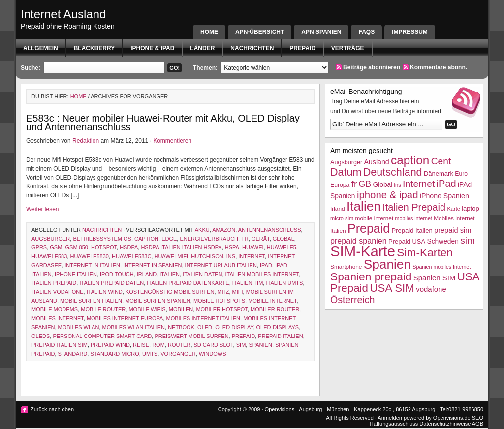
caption (146, 239)
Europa (340, 185)
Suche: (31, 68)
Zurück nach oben (52, 409)
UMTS (150, 354)
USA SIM (392, 288)
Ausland (377, 162)
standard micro (114, 354)
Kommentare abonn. (439, 67)
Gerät (261, 239)
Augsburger (51, 239)
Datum (346, 172)
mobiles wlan (79, 327)
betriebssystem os (102, 239)
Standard (73, 354)
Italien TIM (248, 283)
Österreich (352, 300)
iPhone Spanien (444, 196)
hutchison (207, 256)
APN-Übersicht (260, 32)
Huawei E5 (282, 247)
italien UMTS (284, 283)
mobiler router (275, 309)
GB (365, 184)
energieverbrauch (209, 239)
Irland (147, 274)
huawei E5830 (89, 256)
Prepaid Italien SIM (60, 345)
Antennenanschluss (270, 230)
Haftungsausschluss (394, 424)
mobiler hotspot (222, 309)
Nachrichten (252, 48)
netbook (181, 327)
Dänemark (439, 173)
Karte (453, 209)
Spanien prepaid (371, 276)
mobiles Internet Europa (125, 318)
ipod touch (117, 274)
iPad (266, 265)
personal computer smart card (102, 336)
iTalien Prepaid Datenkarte (188, 283)
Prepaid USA (407, 241)
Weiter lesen (42, 209)
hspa (232, 247)
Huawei (253, 247)
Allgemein (41, 48)
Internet (252, 256)
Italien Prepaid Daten (111, 283)
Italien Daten (202, 274)
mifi (238, 292)
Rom (158, 345)
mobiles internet (58, 318)
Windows (213, 354)
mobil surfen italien (91, 301)
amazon (224, 230)
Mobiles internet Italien (203, 318)
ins (231, 256)
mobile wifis (147, 309)
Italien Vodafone (58, 292)
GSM (56, 247)
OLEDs (41, 336)
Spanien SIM (435, 278)
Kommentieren (172, 141)
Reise (141, 345)
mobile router (103, 309)
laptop (470, 208)
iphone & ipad (152, 48)
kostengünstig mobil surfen (170, 292)
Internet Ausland (63, 14)
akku (202, 230)
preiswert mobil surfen (191, 336)
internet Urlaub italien (221, 265)
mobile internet (272, 301)
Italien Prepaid (54, 283)
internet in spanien (152, 265)
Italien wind (105, 292)
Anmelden (390, 418)
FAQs (366, 32)
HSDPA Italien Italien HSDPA (181, 247)
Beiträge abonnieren (372, 67)
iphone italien (76, 274)
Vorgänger (178, 354)
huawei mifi (171, 256)
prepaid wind (110, 345)
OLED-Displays (278, 327)
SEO (478, 418)
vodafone (431, 289)
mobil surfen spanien (158, 301)
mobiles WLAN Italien (133, 327)
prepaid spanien (359, 241)
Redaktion (86, 141)
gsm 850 (77, 247)
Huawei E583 (49, 256)
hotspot (104, 247)
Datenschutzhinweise (445, 424)
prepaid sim (453, 230)
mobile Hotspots (219, 301)
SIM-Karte (363, 251)
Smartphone (346, 267)
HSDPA (129, 247)
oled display (234, 327)
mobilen (181, 309)
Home (209, 32)
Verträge (348, 48)
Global (283, 239)
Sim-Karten (425, 252)
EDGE (169, 239)
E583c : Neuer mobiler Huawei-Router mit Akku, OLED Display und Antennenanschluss (163, 123)
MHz (223, 292)
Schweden (443, 241)
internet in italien (92, 265)
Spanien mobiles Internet (441, 267)
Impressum (410, 32)
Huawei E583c (131, 256)
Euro (461, 174)
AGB (478, 424)
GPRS (39, 247)
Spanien (260, 345)
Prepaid (302, 48)
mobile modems (55, 309)
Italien (170, 274)
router (179, 345)
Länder (202, 48)
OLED (205, 327)
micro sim (342, 218)
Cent (441, 161)
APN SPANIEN (321, 32)
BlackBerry (94, 48)
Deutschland (393, 172)
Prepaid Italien (280, 336)
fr (245, 239)
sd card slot (214, 345)
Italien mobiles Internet (262, 274)
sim (241, 345)
